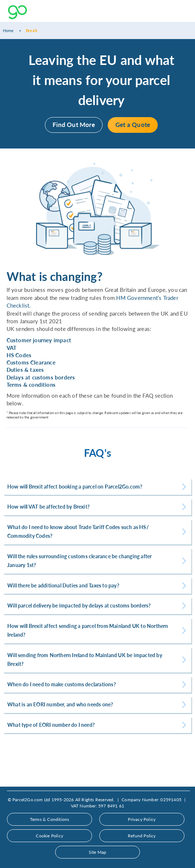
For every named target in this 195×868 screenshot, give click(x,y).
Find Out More (74, 125)
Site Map (98, 852)
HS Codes (19, 355)
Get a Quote (133, 125)
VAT (12, 348)
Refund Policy (142, 836)
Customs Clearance (31, 362)
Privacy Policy (142, 819)
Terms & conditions (31, 385)
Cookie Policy (49, 836)
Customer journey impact (39, 340)
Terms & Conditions (50, 819)
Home (8, 30)
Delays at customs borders (41, 377)
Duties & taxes (25, 370)
